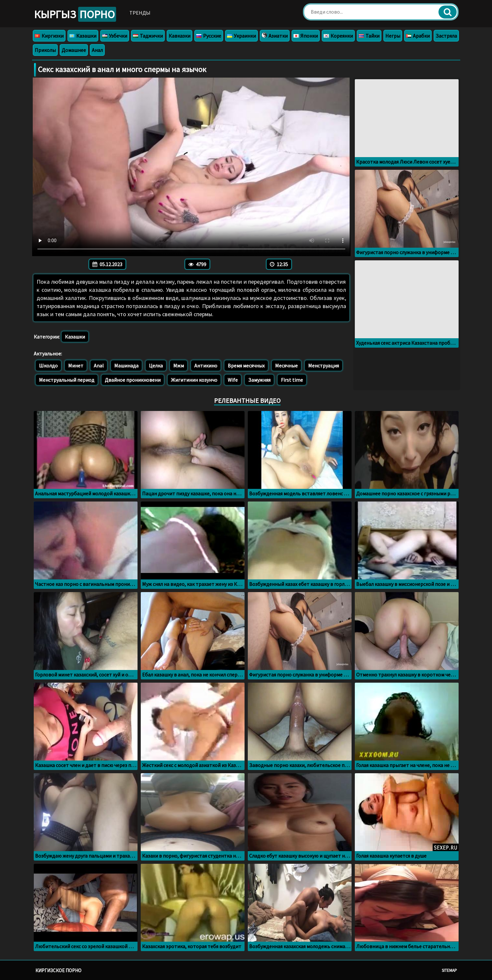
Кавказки (180, 36)
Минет (76, 366)
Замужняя (259, 380)
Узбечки (115, 36)
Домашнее (74, 50)
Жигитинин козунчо (194, 380)
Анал (97, 50)
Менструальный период (67, 380)
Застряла (446, 36)
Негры (393, 36)
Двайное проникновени (133, 380)
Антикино (206, 366)
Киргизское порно (58, 970)
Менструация (324, 366)
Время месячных (246, 366)
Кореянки (338, 36)
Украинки (241, 36)
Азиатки (275, 36)
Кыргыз (75, 14)
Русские (209, 36)
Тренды (140, 13)
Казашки (83, 36)
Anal (99, 366)
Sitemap (449, 970)
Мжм (179, 366)
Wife (233, 380)
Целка (156, 366)
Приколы (45, 50)
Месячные (286, 366)
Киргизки (49, 36)
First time (292, 380)
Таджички (148, 36)
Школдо (48, 366)
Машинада (126, 366)
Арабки (418, 36)
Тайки (369, 36)
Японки (306, 36)
